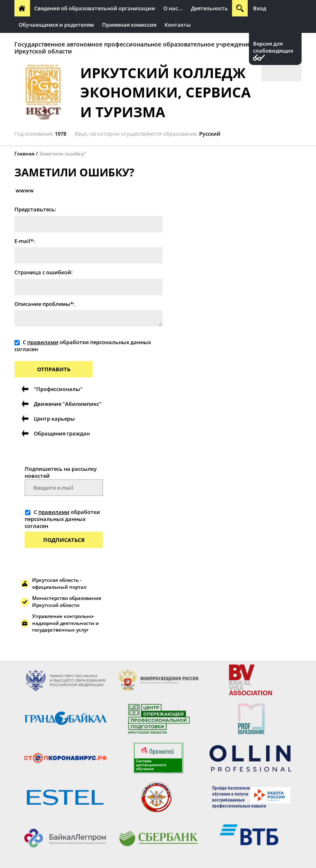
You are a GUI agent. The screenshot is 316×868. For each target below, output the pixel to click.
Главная (24, 154)
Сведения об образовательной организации (95, 8)
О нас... (173, 8)
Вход (260, 8)
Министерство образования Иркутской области (67, 602)
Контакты (178, 25)
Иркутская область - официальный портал (59, 583)
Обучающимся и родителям (56, 25)
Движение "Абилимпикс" (68, 404)
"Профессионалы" (58, 389)
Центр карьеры (54, 419)
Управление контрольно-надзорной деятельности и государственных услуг (65, 623)
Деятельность (209, 8)
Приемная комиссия (129, 25)
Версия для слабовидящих (273, 47)
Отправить (54, 369)
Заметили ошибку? (62, 154)
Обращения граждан (62, 433)
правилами (43, 342)
